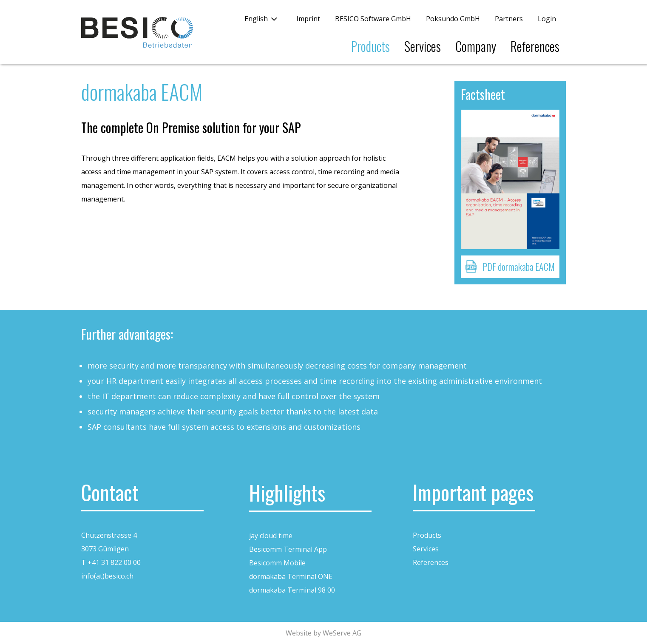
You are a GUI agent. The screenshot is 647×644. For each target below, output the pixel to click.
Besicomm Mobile (277, 563)
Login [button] (547, 19)
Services (423, 46)
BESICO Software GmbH (373, 19)
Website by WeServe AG (323, 633)
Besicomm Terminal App (288, 549)
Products (370, 46)
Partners (509, 19)
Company (476, 46)
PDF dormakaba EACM (519, 267)
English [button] (256, 19)
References (535, 46)
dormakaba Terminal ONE (291, 576)
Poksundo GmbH (453, 19)
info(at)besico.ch (107, 576)
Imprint (308, 19)
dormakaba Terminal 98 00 (292, 590)
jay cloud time (271, 536)
